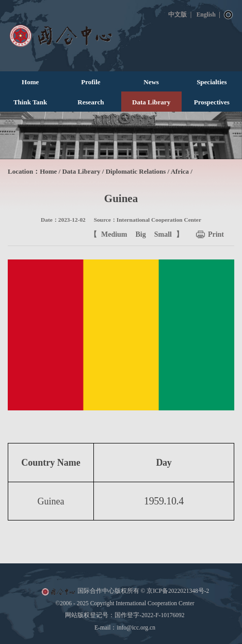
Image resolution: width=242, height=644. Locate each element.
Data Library (151, 102)
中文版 (178, 14)
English (206, 14)
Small (163, 234)
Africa (180, 171)
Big (141, 234)
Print (216, 234)
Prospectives (212, 102)
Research (91, 102)
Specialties (212, 82)
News (151, 82)
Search (229, 15)
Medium (114, 234)
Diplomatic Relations (136, 171)
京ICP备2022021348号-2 (178, 591)
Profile (91, 82)
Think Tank (30, 102)
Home (30, 82)
